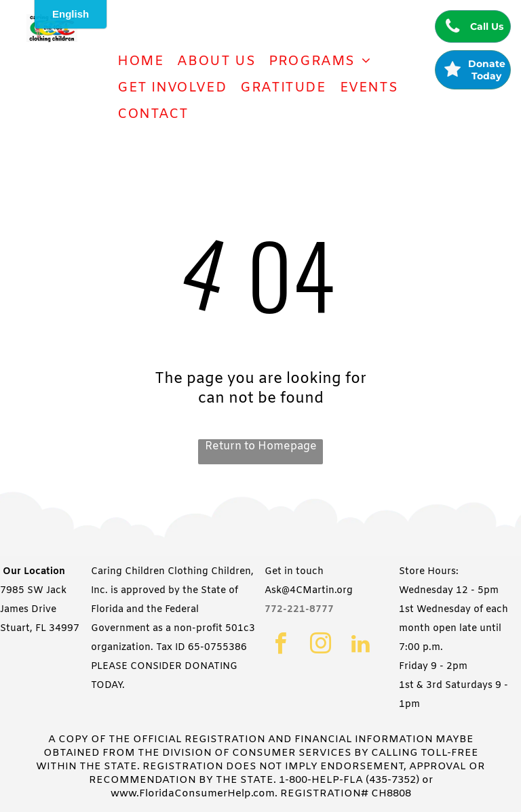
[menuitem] (140, 61)
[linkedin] (361, 645)
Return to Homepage (261, 446)
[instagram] (321, 645)
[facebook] (281, 645)
